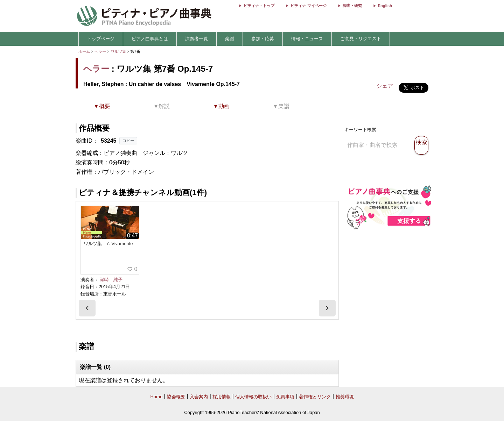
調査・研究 (352, 6)
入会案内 (199, 397)
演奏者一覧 (197, 39)
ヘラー (100, 51)
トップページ (101, 39)
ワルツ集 (119, 51)
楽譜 (230, 39)
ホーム (84, 51)
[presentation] (87, 308)
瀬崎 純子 (111, 280)
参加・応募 (263, 39)
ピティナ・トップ (259, 6)
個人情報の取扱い (253, 397)
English (385, 6)
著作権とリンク (315, 397)
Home (156, 397)
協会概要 (176, 397)
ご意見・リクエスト (361, 39)
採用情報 (222, 397)
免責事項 (285, 397)
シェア (385, 86)
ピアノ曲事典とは (150, 39)
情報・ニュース (307, 39)
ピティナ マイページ (308, 6)
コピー (128, 141)
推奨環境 (345, 397)
